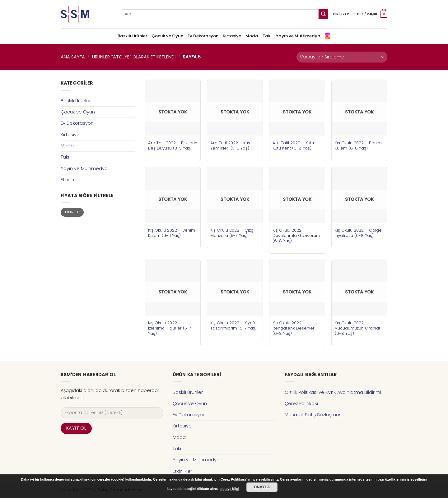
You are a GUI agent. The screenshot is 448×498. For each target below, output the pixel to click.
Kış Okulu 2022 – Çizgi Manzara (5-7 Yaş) (232, 233)
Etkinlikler (70, 180)
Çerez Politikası (301, 403)
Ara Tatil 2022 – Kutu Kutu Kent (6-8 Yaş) (293, 145)
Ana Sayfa (73, 57)
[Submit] (323, 14)
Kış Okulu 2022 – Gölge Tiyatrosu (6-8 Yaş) (358, 233)
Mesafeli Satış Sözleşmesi (314, 415)
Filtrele (72, 212)
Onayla (262, 487)
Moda (252, 36)
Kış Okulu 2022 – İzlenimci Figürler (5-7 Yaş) (170, 328)
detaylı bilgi (230, 489)
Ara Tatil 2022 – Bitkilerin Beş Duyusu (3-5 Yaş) (173, 145)
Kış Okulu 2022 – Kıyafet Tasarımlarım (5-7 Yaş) (234, 325)
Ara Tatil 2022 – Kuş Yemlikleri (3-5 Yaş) (230, 145)
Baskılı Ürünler (132, 36)
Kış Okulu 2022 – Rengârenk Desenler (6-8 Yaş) (294, 328)
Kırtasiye (232, 36)
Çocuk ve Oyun (167, 36)
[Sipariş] (342, 57)
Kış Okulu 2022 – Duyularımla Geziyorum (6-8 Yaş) (296, 235)
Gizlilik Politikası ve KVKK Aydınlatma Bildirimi (333, 392)
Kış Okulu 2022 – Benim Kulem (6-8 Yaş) (358, 145)
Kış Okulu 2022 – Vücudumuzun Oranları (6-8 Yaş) (358, 328)
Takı (267, 36)
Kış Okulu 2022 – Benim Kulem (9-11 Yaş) (172, 233)
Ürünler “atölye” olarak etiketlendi (134, 57)
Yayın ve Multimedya (298, 36)
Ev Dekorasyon (203, 36)
